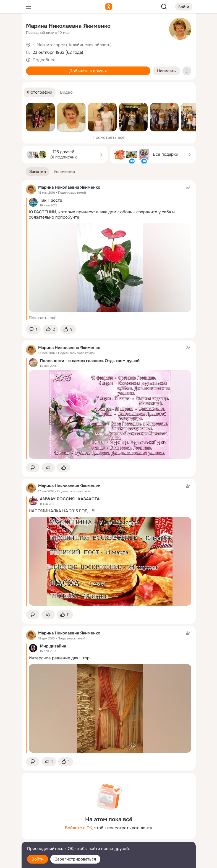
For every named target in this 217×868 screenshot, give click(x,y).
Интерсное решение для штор (59, 658)
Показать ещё (43, 318)
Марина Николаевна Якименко (68, 26)
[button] (40, 92)
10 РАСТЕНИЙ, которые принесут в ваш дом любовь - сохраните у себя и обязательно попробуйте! (102, 215)
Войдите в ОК (79, 828)
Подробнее (44, 60)
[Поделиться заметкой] (50, 329)
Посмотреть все (109, 137)
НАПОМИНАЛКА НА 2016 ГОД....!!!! (63, 511)
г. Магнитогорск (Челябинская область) (72, 45)
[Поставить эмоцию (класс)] (68, 329)
